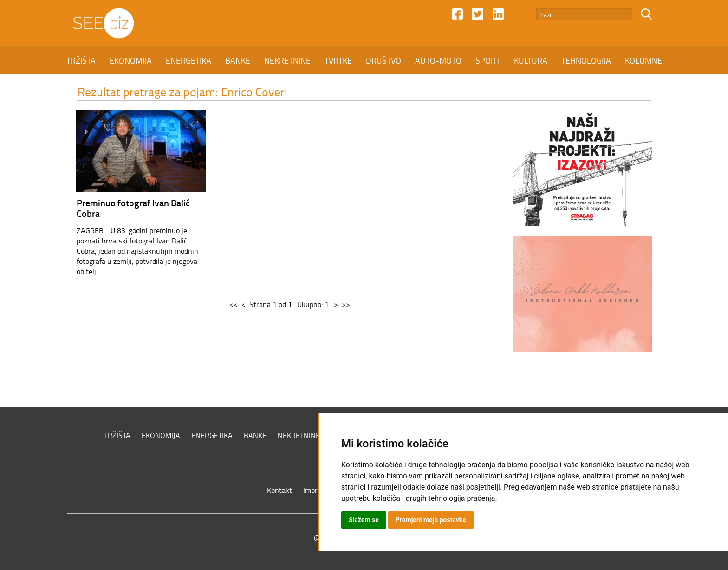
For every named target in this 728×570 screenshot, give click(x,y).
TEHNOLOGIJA (586, 60)
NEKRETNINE (287, 60)
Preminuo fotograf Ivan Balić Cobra (133, 208)
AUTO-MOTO (438, 60)
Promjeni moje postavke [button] (431, 520)
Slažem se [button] (364, 520)
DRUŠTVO (383, 60)
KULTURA (531, 60)
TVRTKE (338, 60)
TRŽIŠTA (81, 60)
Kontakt (279, 490)
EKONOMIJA (131, 60)
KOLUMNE (643, 60)
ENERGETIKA (188, 60)
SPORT (488, 60)
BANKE (238, 60)
